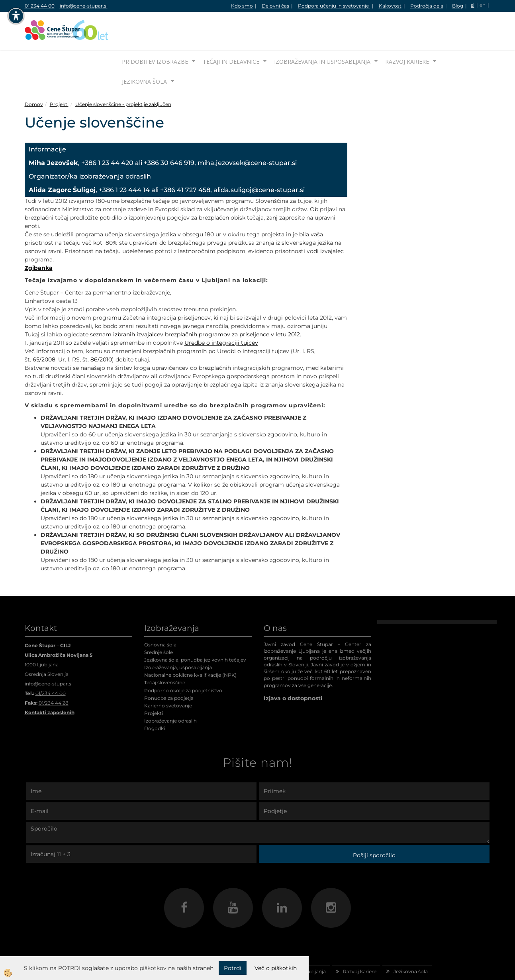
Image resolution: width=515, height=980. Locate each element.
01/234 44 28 (54, 673)
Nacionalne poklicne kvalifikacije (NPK (190, 645)
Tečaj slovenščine (165, 653)
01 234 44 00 (40, 6)
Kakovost (390, 6)
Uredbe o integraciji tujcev (221, 313)
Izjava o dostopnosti (293, 668)
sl (473, 5)
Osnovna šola (160, 615)
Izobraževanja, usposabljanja (178, 637)
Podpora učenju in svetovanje (334, 6)
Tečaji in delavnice (231, 32)
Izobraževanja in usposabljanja (322, 32)
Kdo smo (242, 6)
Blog (458, 6)
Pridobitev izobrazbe (155, 32)
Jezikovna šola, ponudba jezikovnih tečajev (195, 630)
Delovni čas (275, 6)
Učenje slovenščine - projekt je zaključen (123, 74)
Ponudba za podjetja (169, 668)
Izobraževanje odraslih (170, 691)
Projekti (59, 74)
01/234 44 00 (51, 663)
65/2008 (44, 330)
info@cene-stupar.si (84, 6)
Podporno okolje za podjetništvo (183, 661)
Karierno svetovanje (168, 676)
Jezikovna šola (144, 52)
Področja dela (427, 6)
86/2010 (101, 330)
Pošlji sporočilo (374, 825)
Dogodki (155, 698)
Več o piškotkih (276, 968)
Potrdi (233, 968)
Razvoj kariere (407, 32)
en (483, 5)
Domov (34, 74)
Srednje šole (159, 622)
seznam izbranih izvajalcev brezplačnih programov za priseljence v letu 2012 (195, 304)
